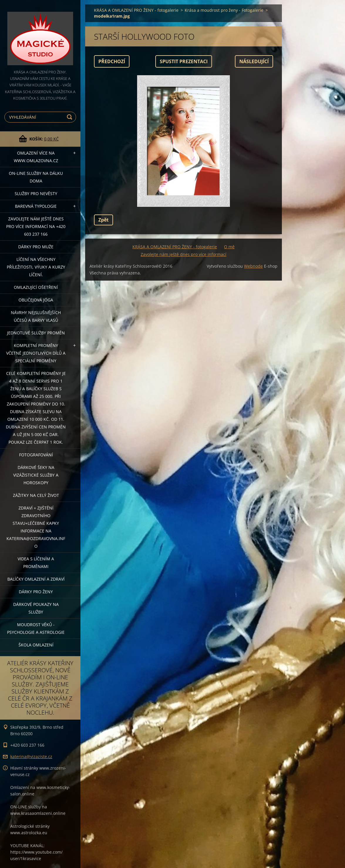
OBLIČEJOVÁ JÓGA (36, 300)
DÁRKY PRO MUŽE (36, 247)
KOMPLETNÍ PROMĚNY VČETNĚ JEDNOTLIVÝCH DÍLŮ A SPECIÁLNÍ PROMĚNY (36, 353)
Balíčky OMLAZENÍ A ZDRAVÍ (36, 579)
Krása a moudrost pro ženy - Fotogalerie (224, 10)
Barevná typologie (36, 206)
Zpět (103, 220)
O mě (229, 247)
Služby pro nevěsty (36, 193)
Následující (254, 61)
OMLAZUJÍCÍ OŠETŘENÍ (36, 287)
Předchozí (112, 61)
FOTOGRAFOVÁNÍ (36, 455)
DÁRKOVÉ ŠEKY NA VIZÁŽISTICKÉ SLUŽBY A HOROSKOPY (36, 475)
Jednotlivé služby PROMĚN (36, 333)
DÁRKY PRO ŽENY (36, 592)
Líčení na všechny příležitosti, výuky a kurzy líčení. (36, 267)
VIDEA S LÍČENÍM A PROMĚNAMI (36, 563)
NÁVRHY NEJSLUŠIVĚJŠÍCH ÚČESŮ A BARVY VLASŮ (36, 316)
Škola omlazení (36, 645)
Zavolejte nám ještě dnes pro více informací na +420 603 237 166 (36, 226)
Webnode (253, 266)
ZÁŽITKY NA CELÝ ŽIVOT (36, 495)
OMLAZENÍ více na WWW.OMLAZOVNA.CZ (36, 157)
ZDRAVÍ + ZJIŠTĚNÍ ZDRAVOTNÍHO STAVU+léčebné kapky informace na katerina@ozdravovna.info (36, 527)
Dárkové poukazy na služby (36, 608)
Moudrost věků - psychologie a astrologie (36, 628)
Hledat (70, 117)
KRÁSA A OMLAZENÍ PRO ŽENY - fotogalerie (136, 10)
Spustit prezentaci (184, 61)
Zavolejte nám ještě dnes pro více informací (184, 254)
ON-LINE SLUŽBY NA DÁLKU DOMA (36, 177)
